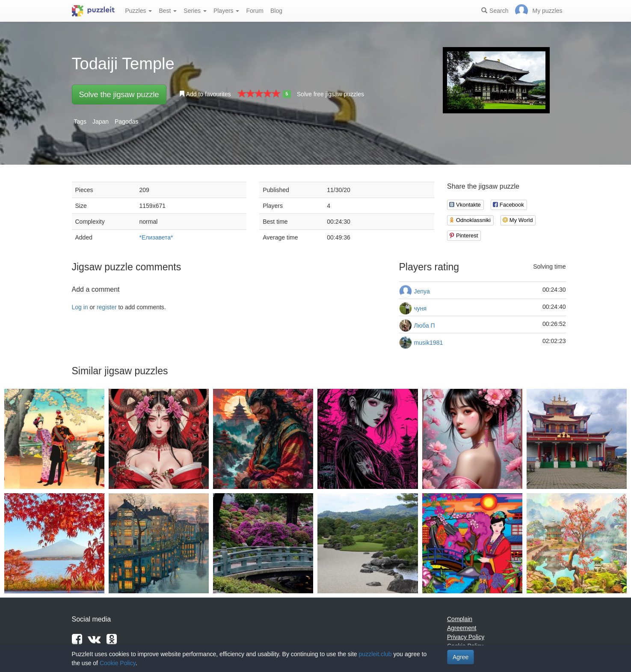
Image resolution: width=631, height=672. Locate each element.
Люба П (425, 326)
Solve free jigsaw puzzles (330, 94)
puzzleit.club (375, 654)
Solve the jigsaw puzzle (119, 95)
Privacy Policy (466, 637)
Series (195, 11)
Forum (255, 11)
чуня (421, 308)
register (107, 307)
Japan (101, 121)
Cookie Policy (118, 663)
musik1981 (429, 343)
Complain (460, 619)
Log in (80, 307)
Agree (461, 657)
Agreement (462, 628)
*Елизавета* (156, 237)
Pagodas (126, 121)
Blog (276, 11)
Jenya (422, 291)
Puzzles (139, 11)
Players (227, 11)
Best (168, 11)
